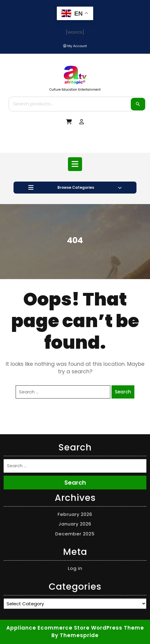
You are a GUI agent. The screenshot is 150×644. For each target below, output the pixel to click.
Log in (75, 568)
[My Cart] (69, 122)
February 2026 (75, 514)
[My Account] (75, 46)
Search (138, 104)
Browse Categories (75, 188)
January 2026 (75, 524)
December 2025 (75, 534)
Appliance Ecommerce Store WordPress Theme (75, 628)
